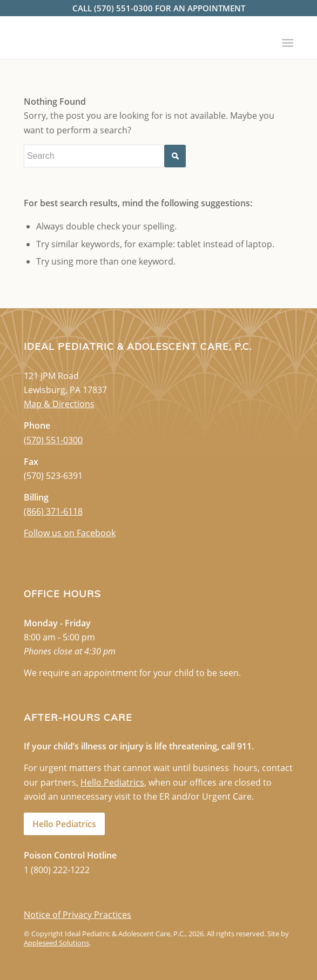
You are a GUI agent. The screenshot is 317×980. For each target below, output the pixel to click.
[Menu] (287, 39)
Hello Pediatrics (112, 782)
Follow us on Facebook (70, 533)
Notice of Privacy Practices (77, 915)
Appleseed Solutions (56, 943)
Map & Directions (59, 404)
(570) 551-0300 (53, 440)
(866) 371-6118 (53, 511)
